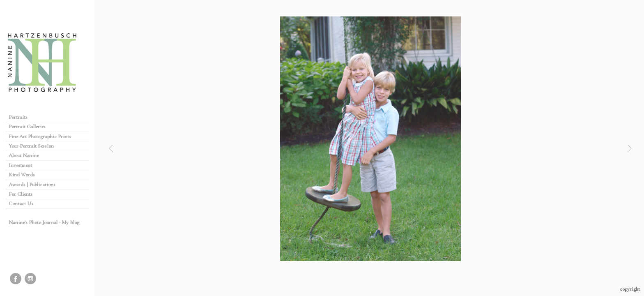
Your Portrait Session (31, 146)
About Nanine (24, 155)
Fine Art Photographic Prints (40, 136)
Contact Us (21, 203)
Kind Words (22, 175)
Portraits (18, 117)
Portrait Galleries (30, 127)
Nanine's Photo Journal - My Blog (44, 222)
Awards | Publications (32, 185)
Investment (20, 165)
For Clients (21, 194)
